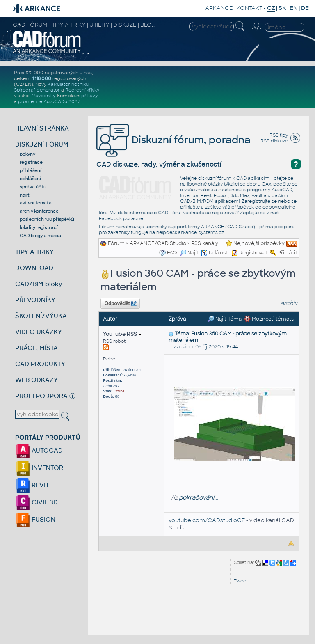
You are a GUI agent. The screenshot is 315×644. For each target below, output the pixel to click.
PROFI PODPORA (41, 396)
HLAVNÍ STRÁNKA (42, 128)
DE (305, 8)
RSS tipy (279, 135)
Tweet (241, 581)
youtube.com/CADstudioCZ (207, 520)
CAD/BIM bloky (39, 284)
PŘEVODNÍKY (35, 300)
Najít (189, 253)
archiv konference (39, 211)
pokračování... (198, 498)
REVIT (32, 485)
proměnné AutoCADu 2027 (49, 101)
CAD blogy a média (40, 236)
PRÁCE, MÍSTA (37, 348)
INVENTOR (39, 468)
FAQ (172, 253)
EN (293, 8)
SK (282, 8)
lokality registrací (39, 227)
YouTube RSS (122, 334)
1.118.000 (42, 78)
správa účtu (33, 187)
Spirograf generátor (37, 90)
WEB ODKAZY (37, 380)
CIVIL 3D (37, 502)
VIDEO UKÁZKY (39, 332)
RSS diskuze (274, 141)
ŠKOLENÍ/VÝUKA (41, 316)
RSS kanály (205, 243)
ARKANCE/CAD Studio (158, 243)
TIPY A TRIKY (34, 252)
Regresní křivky (82, 90)
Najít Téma (225, 319)
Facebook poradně (121, 218)
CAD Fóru (169, 213)
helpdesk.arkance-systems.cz (190, 232)
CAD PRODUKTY (40, 364)
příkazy (89, 96)
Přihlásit (288, 253)
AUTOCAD (39, 450)
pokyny (27, 154)
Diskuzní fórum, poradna (173, 140)
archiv (289, 303)
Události (215, 253)
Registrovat (253, 253)
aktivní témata (36, 203)
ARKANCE (219, 8)
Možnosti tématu (269, 319)
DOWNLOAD (34, 268)
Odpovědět (121, 304)
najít (25, 195)
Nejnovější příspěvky (259, 243)
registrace (31, 162)
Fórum (116, 243)
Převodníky (43, 96)
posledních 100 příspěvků (47, 219)
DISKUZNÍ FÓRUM (42, 144)
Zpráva (177, 319)
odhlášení (30, 179)
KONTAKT (250, 8)
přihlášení (31, 170)
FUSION (35, 519)
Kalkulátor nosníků (68, 84)
